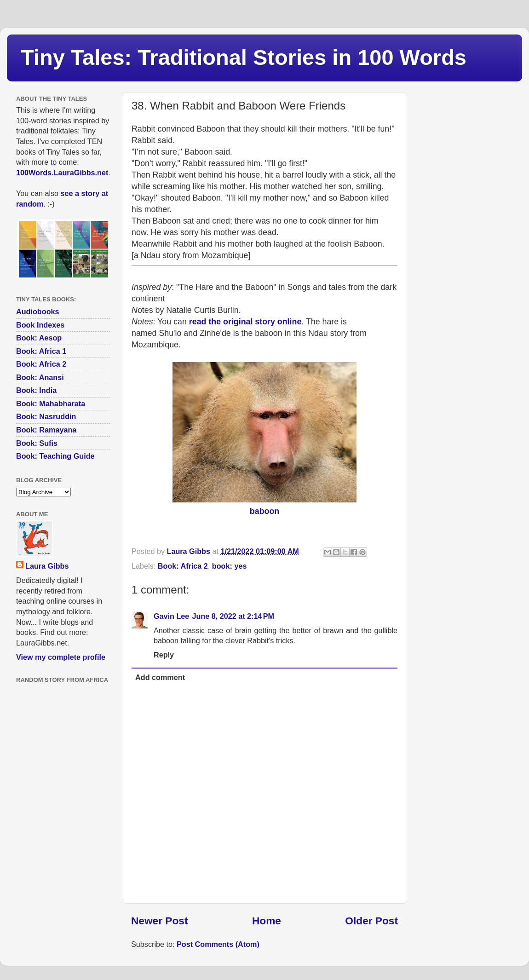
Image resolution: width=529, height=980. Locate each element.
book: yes (230, 566)
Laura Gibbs (47, 566)
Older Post (371, 921)
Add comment (160, 677)
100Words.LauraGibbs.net (62, 173)
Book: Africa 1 (41, 351)
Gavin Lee (171, 616)
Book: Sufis (37, 443)
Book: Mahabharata (51, 404)
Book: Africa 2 (183, 566)
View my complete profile (61, 657)
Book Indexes (40, 325)
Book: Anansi (40, 377)
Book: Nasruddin (46, 416)
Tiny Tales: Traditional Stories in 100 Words (244, 57)
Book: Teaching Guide (55, 456)
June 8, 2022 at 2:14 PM (233, 616)
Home (267, 921)
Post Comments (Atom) (218, 944)
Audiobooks (38, 311)
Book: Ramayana (46, 430)
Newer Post (159, 921)
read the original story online (245, 322)
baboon (264, 511)
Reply (164, 655)
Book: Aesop (39, 338)
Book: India (36, 390)
